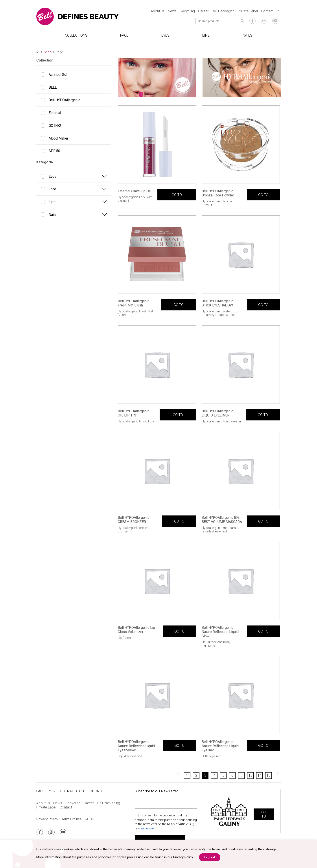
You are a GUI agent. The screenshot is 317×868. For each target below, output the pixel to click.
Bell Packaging (223, 11)
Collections (76, 35)
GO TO (177, 195)
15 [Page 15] (269, 776)
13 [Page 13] (251, 776)
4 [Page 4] (214, 776)
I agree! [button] (209, 857)
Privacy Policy (47, 820)
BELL (53, 87)
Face (124, 35)
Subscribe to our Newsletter (156, 792)
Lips (206, 35)
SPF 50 (54, 151)
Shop (48, 52)
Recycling (187, 11)
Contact (267, 11)
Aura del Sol (58, 75)
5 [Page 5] (223, 776)
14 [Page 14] (260, 776)
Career (203, 11)
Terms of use (72, 820)
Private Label (248, 11)
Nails (247, 35)
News (172, 11)
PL (279, 11)
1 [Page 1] (187, 776)
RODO (90, 820)
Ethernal (55, 113)
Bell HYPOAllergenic (64, 100)
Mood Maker (58, 138)
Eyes (165, 35)
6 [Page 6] (232, 776)
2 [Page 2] (196, 776)
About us (158, 11)
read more (147, 829)
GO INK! (55, 126)
